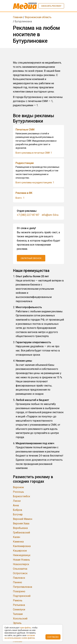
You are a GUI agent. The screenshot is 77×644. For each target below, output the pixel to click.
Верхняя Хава (21, 523)
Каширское (20, 551)
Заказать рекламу (51, 6)
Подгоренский (22, 596)
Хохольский (20, 619)
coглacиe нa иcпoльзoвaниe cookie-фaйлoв (20, 637)
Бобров (18, 510)
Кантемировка (22, 546)
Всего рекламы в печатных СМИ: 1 (34, 153)
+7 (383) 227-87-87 (28, 215)
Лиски (17, 501)
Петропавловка (22, 587)
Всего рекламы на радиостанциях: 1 (35, 182)
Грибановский (21, 533)
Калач (16, 537)
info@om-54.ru (50, 215)
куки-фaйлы (26, 628)
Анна (16, 505)
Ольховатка (20, 569)
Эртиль (17, 623)
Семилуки (19, 609)
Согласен (53, 637)
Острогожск (20, 573)
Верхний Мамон (23, 519)
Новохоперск (21, 564)
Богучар (18, 514)
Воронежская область (38, 17)
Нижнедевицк (22, 555)
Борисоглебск (22, 496)
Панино (17, 582)
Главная (18, 17)
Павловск (19, 578)
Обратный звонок (31, 258)
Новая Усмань (21, 560)
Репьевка (19, 605)
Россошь (18, 492)
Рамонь (18, 600)
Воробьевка (20, 528)
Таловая (18, 614)
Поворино (19, 591)
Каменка (18, 542)
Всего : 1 (20, 198)
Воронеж (18, 487)
